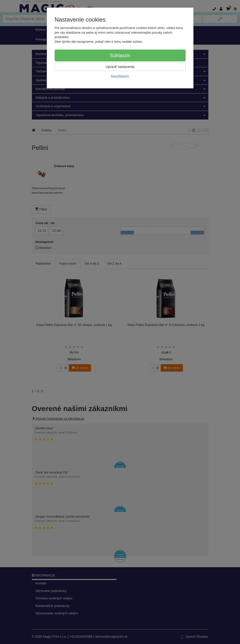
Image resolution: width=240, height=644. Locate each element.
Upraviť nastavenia (120, 67)
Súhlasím (120, 55)
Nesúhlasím (120, 76)
